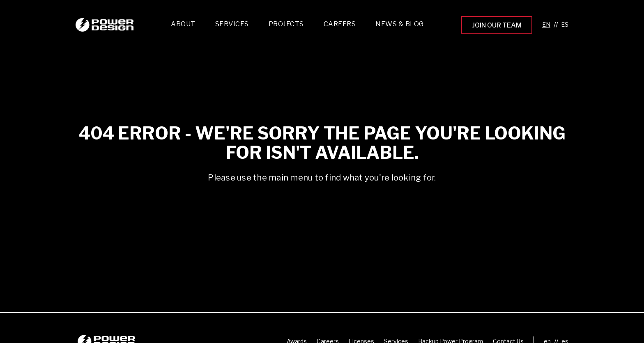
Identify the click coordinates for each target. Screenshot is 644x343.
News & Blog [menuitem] (400, 24)
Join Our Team (497, 25)
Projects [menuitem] (286, 24)
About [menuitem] (183, 24)
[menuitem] (232, 26)
